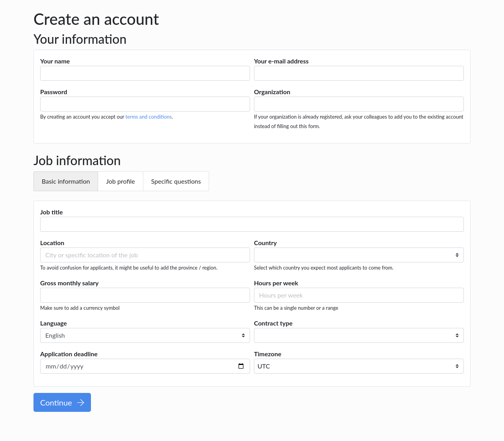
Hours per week (276, 283)
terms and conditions (148, 117)
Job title (52, 212)
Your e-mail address (281, 61)
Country (265, 243)
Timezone (268, 354)
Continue (62, 402)
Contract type (273, 323)
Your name (55, 61)
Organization (272, 92)
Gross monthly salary (69, 283)
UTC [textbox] (264, 366)
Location (52, 243)
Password (54, 92)
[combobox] (359, 366)
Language (54, 323)
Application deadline (69, 354)
